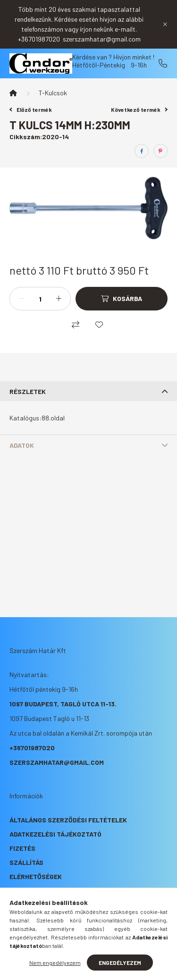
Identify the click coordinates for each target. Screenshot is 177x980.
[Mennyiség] (40, 299)
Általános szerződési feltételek (68, 820)
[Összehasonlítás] (76, 325)
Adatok (22, 445)
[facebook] (142, 151)
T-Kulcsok (53, 93)
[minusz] (22, 299)
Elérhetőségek (36, 876)
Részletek (28, 391)
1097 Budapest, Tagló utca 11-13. (63, 704)
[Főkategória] (13, 93)
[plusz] (59, 299)
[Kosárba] (122, 299)
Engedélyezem (120, 963)
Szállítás (26, 862)
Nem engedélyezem (55, 963)
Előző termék (31, 109)
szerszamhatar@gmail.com (57, 762)
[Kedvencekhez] (99, 325)
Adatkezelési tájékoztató (55, 834)
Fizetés (22, 848)
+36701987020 (163, 63)
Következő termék (139, 109)
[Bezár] (165, 24)
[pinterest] (160, 151)
